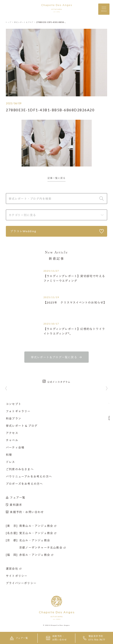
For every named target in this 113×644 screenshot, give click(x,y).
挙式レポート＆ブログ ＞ (25, 22)
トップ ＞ (9, 22)
